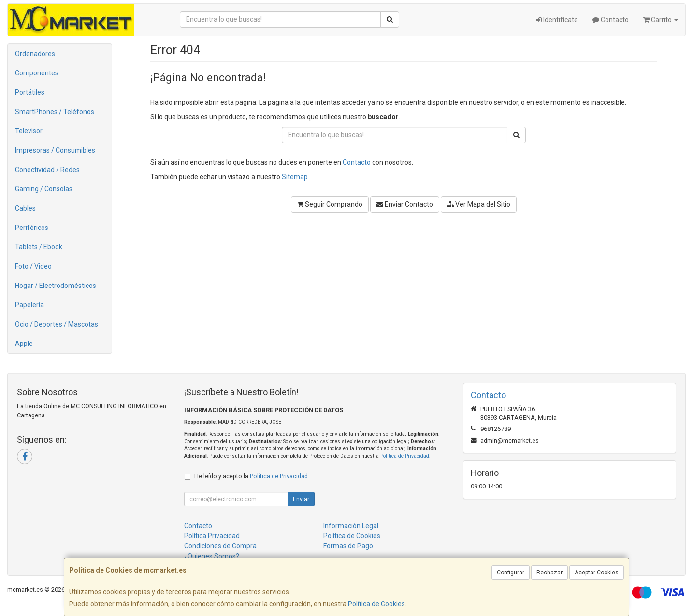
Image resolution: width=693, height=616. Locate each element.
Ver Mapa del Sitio (479, 204)
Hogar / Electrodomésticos (56, 286)
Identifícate (557, 20)
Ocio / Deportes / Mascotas (57, 324)
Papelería (29, 305)
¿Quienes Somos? (212, 556)
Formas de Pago (348, 546)
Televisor (29, 131)
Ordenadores (35, 54)
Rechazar (549, 573)
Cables (25, 208)
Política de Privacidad (405, 456)
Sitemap (295, 177)
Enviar (301, 499)
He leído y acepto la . (252, 476)
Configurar (511, 573)
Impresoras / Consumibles (55, 150)
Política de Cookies (376, 604)
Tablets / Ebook (39, 247)
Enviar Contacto (405, 204)
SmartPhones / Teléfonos (55, 112)
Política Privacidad (212, 536)
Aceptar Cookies (597, 573)
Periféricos (32, 228)
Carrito (661, 20)
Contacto (611, 20)
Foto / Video (33, 266)
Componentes (37, 73)
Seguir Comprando (330, 204)
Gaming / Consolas (44, 189)
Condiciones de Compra (220, 546)
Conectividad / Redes (47, 170)
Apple (24, 344)
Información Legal (351, 526)
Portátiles (30, 92)
